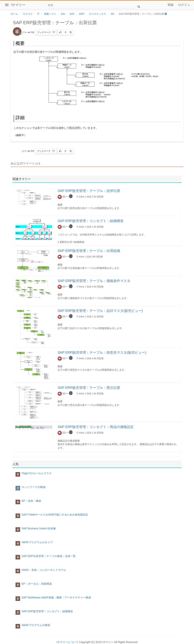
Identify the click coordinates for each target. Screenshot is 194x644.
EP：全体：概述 (31, 501)
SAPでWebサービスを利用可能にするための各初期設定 (55, 515)
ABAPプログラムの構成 (36, 625)
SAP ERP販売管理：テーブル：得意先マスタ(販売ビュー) (102, 353)
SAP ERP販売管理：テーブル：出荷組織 (89, 251)
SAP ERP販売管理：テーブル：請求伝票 (89, 191)
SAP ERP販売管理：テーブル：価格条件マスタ (94, 281)
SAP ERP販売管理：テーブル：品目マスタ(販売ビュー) (100, 311)
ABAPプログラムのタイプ (37, 542)
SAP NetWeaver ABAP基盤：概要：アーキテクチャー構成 (56, 597)
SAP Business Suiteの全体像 (39, 528)
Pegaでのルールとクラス (37, 473)
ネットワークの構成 (34, 487)
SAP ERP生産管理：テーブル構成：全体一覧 (48, 556)
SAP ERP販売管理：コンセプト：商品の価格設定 (96, 427)
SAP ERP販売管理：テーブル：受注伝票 (89, 388)
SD (62, 197)
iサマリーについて (67, 642)
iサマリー (18, 5)
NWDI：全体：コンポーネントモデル (44, 570)
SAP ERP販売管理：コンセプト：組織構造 (91, 221)
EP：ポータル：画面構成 (37, 584)
